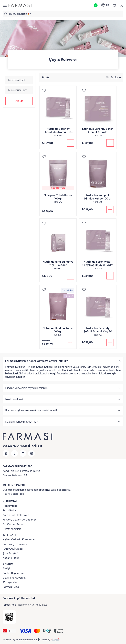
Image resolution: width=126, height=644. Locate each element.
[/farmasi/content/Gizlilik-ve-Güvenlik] (14, 578)
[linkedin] (31, 453)
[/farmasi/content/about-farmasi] (16, 544)
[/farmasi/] (20, 5)
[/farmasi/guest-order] (14, 494)
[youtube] (23, 453)
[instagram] (6, 453)
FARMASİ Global (13, 549)
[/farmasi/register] (15, 475)
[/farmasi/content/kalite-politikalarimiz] (16, 515)
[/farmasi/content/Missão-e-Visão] (19, 520)
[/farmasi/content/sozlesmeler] (10, 582)
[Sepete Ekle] (70, 143)
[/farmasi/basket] (114, 5)
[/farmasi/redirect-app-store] (9, 617)
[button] (19, 101)
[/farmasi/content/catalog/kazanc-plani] (11, 558)
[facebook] (14, 453)
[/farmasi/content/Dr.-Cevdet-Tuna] (13, 524)
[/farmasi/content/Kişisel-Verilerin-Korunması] (19, 539)
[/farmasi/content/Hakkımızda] (10, 506)
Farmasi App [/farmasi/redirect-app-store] (9, 605)
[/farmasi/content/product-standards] (9, 510)
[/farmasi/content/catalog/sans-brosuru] (10, 553)
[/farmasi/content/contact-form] (7, 568)
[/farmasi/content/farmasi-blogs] (11, 587)
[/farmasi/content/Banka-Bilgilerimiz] (14, 573)
